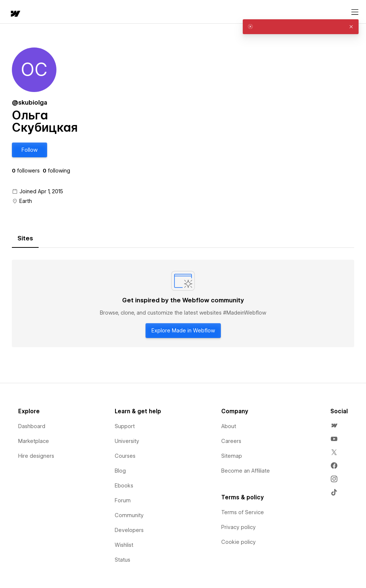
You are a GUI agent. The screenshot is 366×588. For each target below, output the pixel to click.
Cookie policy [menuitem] (238, 542)
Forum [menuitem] (123, 500)
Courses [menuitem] (125, 456)
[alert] (301, 27)
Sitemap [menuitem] (232, 456)
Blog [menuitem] (120, 471)
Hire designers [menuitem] (36, 456)
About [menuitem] (229, 426)
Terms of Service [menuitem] (243, 512)
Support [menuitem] (125, 426)
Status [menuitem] (122, 560)
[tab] (25, 239)
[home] (15, 14)
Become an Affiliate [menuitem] (246, 471)
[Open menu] (355, 12)
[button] (30, 150)
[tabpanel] (183, 303)
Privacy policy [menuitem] (238, 527)
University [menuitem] (127, 441)
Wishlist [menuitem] (124, 545)
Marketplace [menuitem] (34, 441)
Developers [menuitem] (129, 530)
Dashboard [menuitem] (32, 426)
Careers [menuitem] (231, 441)
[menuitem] (334, 426)
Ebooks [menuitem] (124, 486)
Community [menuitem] (129, 515)
